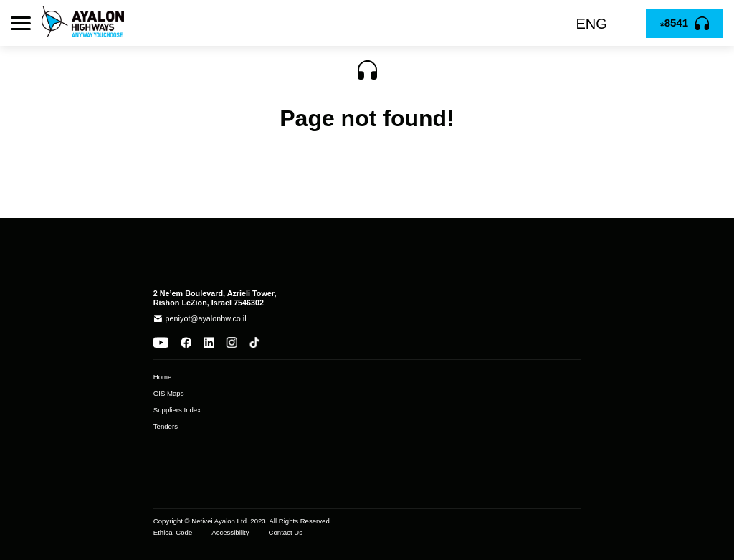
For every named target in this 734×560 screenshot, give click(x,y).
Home (163, 377)
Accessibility (230, 533)
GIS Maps (169, 394)
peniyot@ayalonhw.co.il (206, 318)
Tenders (166, 427)
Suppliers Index (177, 410)
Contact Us (286, 533)
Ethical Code (173, 533)
